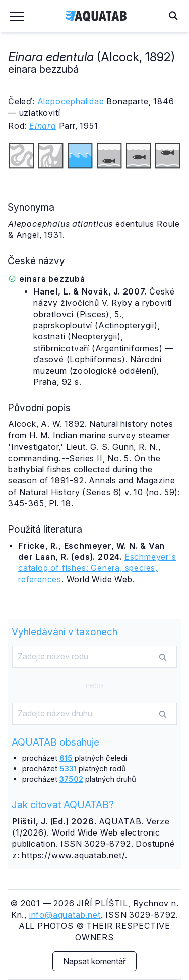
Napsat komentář (94, 961)
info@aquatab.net (65, 915)
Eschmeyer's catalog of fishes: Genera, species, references (97, 568)
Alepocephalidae (71, 101)
